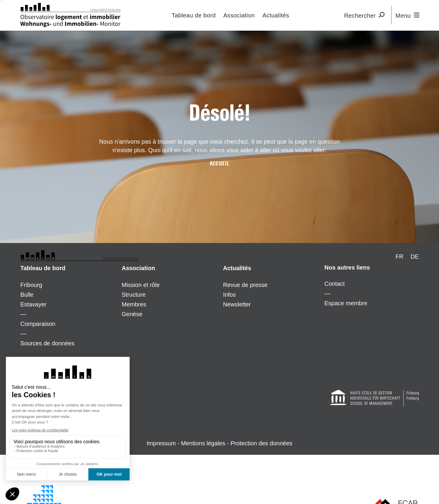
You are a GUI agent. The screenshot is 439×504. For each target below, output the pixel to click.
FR (400, 257)
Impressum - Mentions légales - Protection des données (220, 443)
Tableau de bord (194, 15)
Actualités (276, 15)
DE (415, 257)
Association (239, 15)
